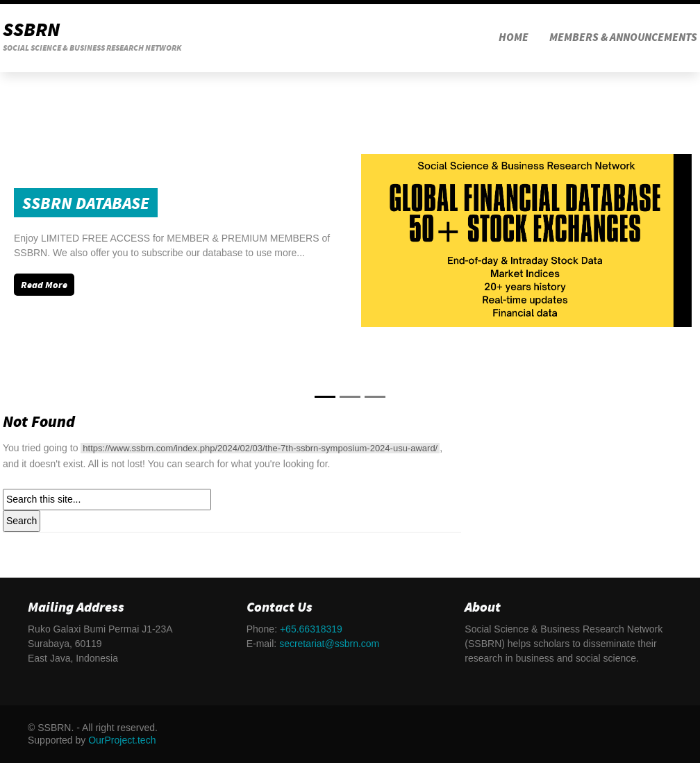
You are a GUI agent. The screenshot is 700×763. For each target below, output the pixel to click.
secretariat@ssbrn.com (329, 644)
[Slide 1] (350, 397)
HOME (514, 38)
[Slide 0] (325, 397)
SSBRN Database (86, 205)
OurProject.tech (122, 740)
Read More (44, 286)
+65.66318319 (311, 629)
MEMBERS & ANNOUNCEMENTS (623, 38)
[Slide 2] (375, 397)
